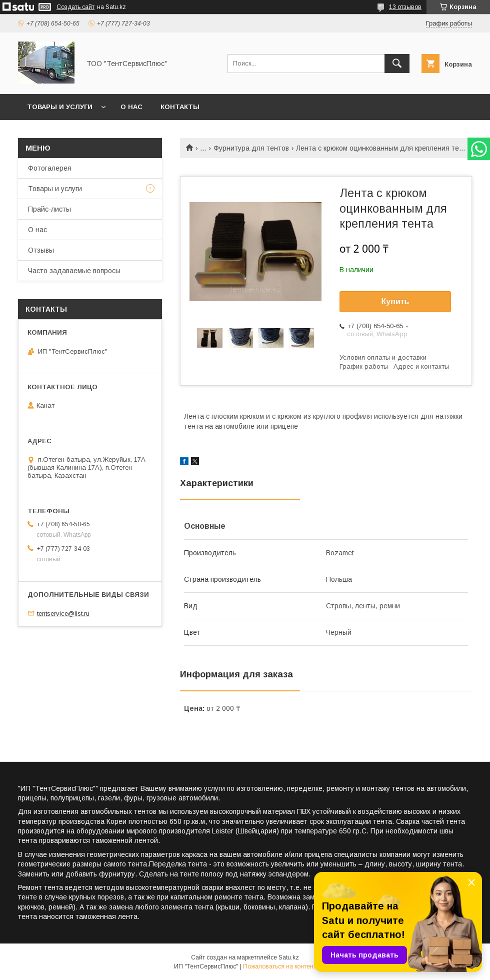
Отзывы (41, 250)
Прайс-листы (49, 209)
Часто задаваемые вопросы (74, 271)
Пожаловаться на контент (279, 966)
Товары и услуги (60, 107)
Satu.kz (289, 957)
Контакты (180, 107)
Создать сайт (75, 7)
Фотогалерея (50, 168)
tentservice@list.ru (63, 613)
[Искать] (397, 64)
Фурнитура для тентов (251, 148)
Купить (395, 301)
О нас (131, 107)
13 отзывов (405, 7)
